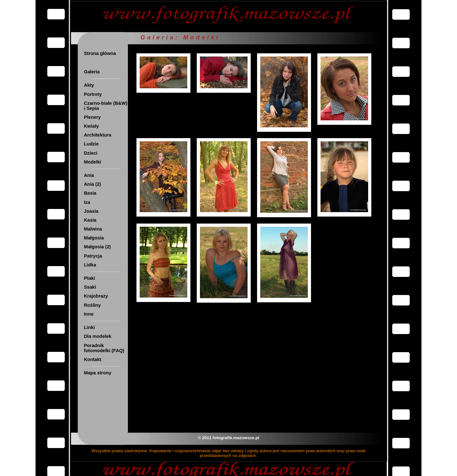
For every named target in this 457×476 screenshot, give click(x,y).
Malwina (93, 229)
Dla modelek (98, 336)
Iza (87, 202)
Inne (89, 314)
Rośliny (93, 305)
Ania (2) (93, 184)
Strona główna (100, 53)
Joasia (91, 211)
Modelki (93, 162)
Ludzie (91, 144)
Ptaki (90, 278)
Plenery (93, 117)
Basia (90, 193)
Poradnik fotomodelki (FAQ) (104, 348)
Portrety (93, 94)
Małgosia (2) (98, 247)
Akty (89, 85)
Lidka (90, 265)
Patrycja (93, 256)
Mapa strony (98, 373)
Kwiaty (92, 126)
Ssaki (90, 287)
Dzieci (91, 153)
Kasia (90, 220)
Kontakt (93, 359)
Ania (89, 175)
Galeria (92, 72)
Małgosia (94, 238)
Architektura (98, 135)
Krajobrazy (96, 296)
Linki (89, 327)
